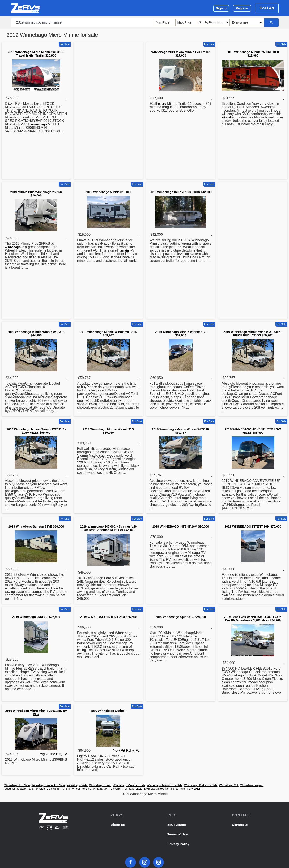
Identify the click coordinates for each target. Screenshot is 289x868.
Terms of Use (177, 834)
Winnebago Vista (77, 785)
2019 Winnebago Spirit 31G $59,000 (181, 617)
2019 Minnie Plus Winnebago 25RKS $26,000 (36, 194)
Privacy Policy (178, 844)
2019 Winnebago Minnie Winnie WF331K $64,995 (36, 334)
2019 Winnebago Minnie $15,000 (108, 192)
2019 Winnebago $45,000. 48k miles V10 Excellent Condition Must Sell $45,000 (108, 528)
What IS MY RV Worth (107, 789)
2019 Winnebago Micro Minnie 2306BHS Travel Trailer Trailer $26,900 (36, 54)
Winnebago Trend (100, 785)
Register (242, 8)
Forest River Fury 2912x (186, 789)
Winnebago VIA (229, 785)
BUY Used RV (55, 789)
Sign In (221, 8)
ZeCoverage (177, 825)
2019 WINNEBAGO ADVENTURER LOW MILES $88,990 (253, 431)
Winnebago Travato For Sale (165, 785)
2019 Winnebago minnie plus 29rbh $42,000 (181, 192)
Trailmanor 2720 (132, 789)
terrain (124, 250)
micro (162, 104)
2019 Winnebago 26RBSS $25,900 (36, 617)
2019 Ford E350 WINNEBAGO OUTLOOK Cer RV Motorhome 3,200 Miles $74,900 (253, 619)
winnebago (39, 124)
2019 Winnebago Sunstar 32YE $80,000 (36, 526)
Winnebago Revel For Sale (48, 785)
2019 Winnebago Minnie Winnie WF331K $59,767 (108, 334)
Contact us (240, 825)
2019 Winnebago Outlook (108, 711)
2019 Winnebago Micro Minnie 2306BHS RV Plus (36, 712)
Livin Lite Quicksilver (157, 789)
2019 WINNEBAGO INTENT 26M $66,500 (108, 617)
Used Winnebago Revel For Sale (25, 789)
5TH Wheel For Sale (79, 789)
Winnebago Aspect (252, 785)
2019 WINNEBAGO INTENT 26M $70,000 (181, 526)
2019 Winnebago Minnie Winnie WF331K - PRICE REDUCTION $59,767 (253, 334)
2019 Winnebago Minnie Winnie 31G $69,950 (181, 334)
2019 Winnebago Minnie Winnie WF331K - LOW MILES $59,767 (36, 431)
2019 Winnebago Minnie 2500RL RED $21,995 (253, 54)
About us (118, 825)
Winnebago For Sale (17, 785)
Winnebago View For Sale (129, 785)
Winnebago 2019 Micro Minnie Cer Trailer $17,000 (181, 54)
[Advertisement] (108, 111)
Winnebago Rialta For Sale (201, 785)
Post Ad (267, 8)
